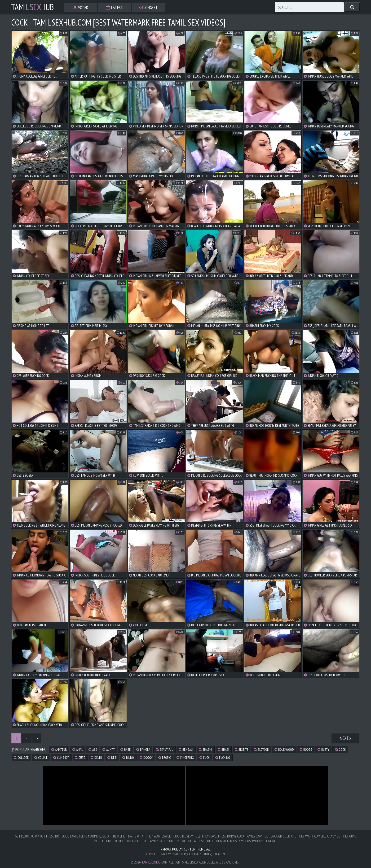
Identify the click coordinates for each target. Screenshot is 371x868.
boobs (306, 750)
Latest (115, 7)
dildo (128, 758)
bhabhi (205, 750)
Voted (81, 7)
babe (126, 750)
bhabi (223, 750)
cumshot (61, 758)
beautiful (164, 750)
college (21, 758)
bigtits (241, 750)
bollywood (284, 750)
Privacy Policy (171, 849)
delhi (96, 758)
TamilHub (33, 7)
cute (80, 758)
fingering (185, 758)
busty (323, 750)
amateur (59, 750)
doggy (146, 758)
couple (41, 758)
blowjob (261, 750)
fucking (223, 758)
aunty (109, 750)
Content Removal (197, 849)
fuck (205, 758)
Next (345, 738)
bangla (143, 750)
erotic (165, 758)
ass (93, 750)
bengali (186, 750)
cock (340, 750)
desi (112, 758)
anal (78, 750)
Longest (149, 7)
